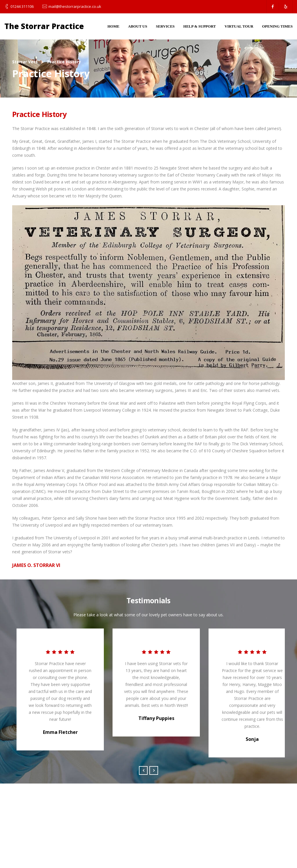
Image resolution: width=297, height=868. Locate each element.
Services (165, 26)
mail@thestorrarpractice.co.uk (75, 6)
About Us (138, 26)
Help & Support (200, 26)
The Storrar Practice (44, 26)
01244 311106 (22, 6)
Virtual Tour (239, 26)
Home (113, 26)
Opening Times (277, 26)
